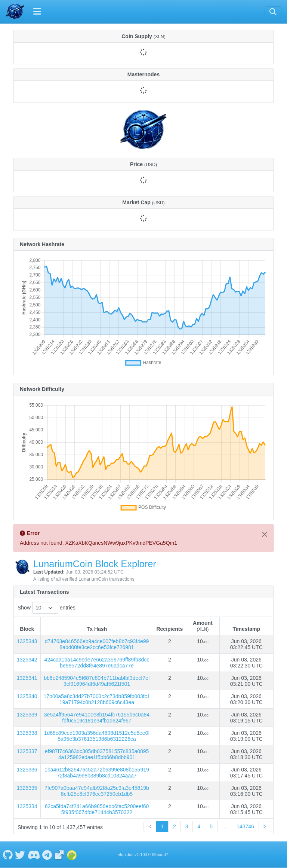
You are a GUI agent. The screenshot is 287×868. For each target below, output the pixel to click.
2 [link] (175, 826)
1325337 (27, 751)
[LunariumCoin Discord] (34, 855)
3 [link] (187, 826)
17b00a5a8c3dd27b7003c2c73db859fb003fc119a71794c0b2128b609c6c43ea (97, 699)
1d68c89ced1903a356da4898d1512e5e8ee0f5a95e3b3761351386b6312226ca (97, 736)
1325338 (27, 733)
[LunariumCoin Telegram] (47, 855)
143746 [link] (245, 826)
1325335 (27, 788)
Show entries (47, 608)
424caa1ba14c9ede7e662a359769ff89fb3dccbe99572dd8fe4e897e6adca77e (97, 663)
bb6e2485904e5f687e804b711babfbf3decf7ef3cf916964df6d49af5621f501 (97, 681)
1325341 (27, 678)
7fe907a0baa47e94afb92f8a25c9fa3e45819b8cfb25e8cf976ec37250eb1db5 (97, 791)
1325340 (27, 696)
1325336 (27, 770)
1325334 (27, 806)
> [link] (265, 826)
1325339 (27, 715)
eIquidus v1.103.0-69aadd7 (143, 855)
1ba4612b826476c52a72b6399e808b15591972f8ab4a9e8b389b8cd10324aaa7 (97, 773)
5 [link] (211, 826)
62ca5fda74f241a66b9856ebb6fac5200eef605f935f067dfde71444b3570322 (97, 809)
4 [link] (199, 826)
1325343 (27, 641)
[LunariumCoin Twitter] (20, 855)
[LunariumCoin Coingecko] (72, 855)
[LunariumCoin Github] (8, 855)
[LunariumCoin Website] (59, 855)
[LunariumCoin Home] (15, 12)
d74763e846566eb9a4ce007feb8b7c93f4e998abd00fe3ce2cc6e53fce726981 (97, 644)
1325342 (27, 660)
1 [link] (162, 826)
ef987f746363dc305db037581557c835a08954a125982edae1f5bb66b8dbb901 (97, 754)
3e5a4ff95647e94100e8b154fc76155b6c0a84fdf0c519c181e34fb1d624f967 (97, 718)
